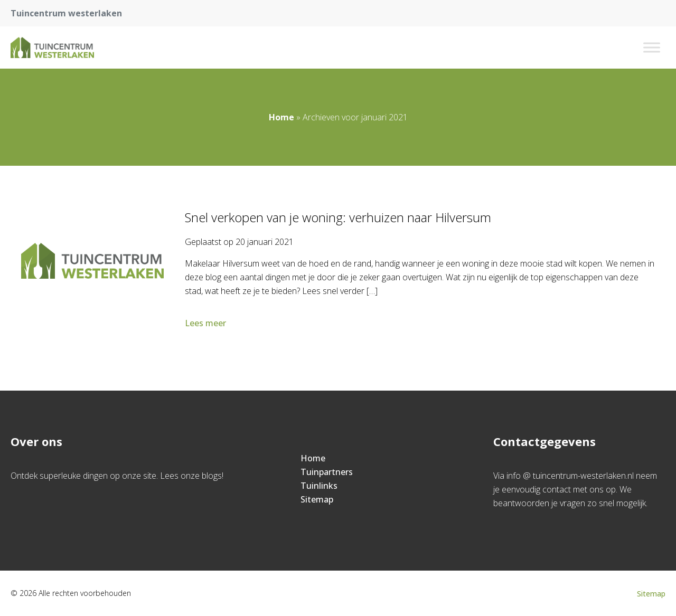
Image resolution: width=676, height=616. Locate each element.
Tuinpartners (327, 472)
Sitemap (317, 499)
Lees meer (206, 323)
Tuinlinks (319, 486)
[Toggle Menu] (652, 47)
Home (281, 117)
